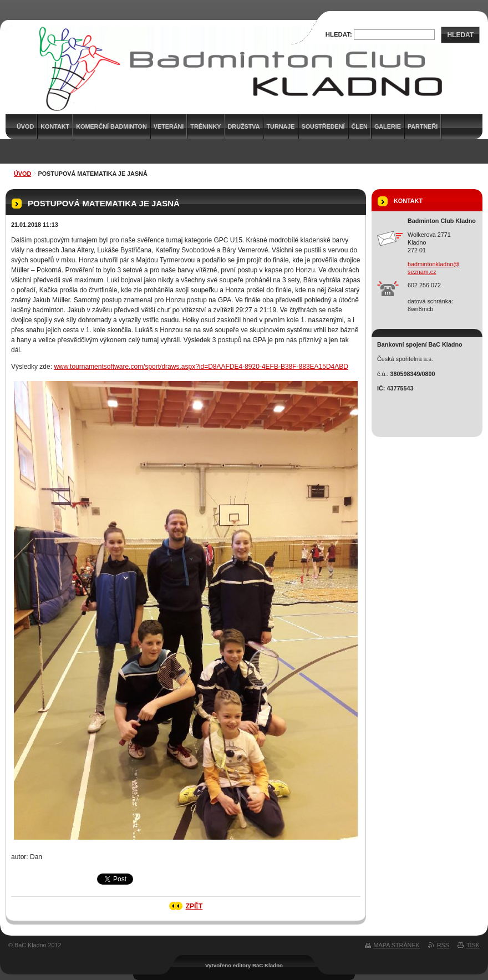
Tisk (473, 945)
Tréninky (205, 126)
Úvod (22, 174)
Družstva (244, 126)
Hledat (460, 35)
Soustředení (323, 126)
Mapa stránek (397, 945)
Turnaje (281, 126)
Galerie (388, 126)
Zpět (194, 906)
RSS (443, 945)
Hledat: (339, 34)
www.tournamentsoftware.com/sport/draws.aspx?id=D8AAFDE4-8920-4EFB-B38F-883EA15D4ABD (201, 367)
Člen (360, 126)
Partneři (423, 126)
